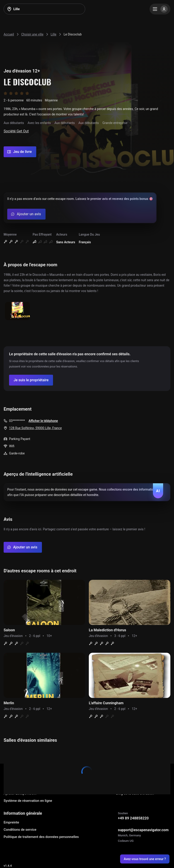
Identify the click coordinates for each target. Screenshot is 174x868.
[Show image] (17, 311)
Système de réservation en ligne (28, 801)
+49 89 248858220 (133, 818)
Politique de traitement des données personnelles (41, 837)
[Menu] (160, 9)
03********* (17, 421)
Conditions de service (20, 830)
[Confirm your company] (31, 380)
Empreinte (11, 822)
